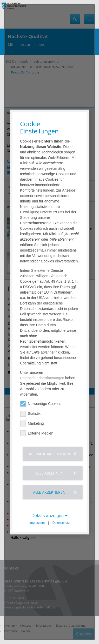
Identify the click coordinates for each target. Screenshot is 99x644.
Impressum (37, 523)
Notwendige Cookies (41, 404)
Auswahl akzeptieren (49, 454)
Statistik (30, 413)
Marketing (32, 423)
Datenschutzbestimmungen (42, 378)
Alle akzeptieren (49, 492)
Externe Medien (37, 433)
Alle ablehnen (49, 473)
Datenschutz (61, 523)
